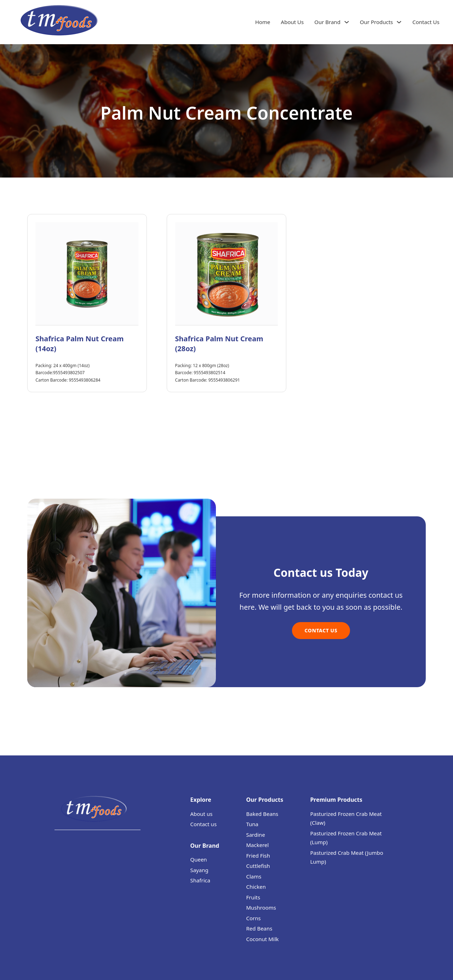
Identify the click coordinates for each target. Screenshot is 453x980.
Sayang (199, 870)
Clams (254, 876)
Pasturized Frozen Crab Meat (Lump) (346, 838)
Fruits (253, 897)
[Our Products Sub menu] (399, 22)
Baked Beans (262, 814)
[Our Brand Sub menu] (347, 22)
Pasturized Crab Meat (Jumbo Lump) (346, 857)
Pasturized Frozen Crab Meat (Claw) (346, 818)
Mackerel (257, 845)
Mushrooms (261, 907)
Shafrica (200, 880)
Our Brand (327, 22)
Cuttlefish (258, 866)
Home (263, 22)
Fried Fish (258, 856)
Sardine (255, 835)
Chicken (256, 887)
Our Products (376, 22)
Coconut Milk (262, 939)
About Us (293, 22)
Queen (198, 859)
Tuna (252, 824)
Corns (253, 918)
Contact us (203, 824)
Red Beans (259, 928)
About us (201, 814)
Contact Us (426, 22)
